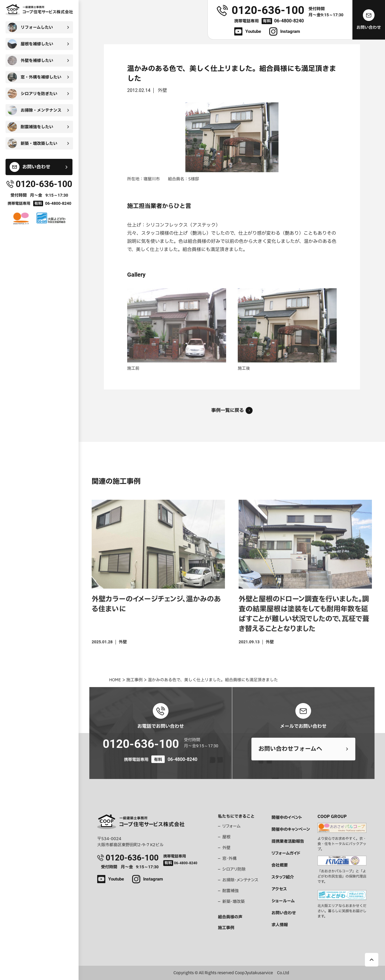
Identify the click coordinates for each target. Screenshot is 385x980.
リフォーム (231, 826)
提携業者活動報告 (288, 841)
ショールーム (283, 901)
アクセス (279, 889)
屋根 (226, 837)
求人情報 (280, 925)
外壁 (226, 848)
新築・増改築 (234, 902)
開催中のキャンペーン (291, 829)
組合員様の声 (230, 917)
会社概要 (280, 865)
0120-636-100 (141, 744)
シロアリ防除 (234, 869)
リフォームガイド (286, 853)
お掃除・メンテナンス (240, 880)
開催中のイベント (287, 818)
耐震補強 (230, 891)
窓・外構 (229, 859)
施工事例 (226, 928)
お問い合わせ (284, 913)
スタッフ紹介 (283, 877)
